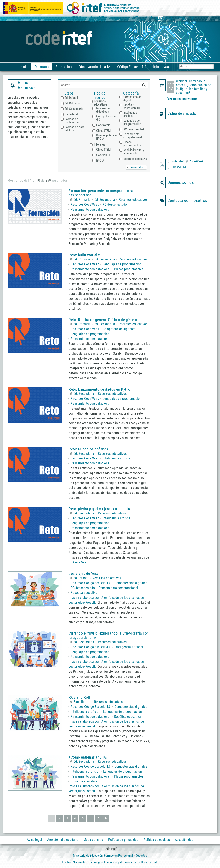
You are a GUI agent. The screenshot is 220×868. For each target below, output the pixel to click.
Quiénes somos (181, 182)
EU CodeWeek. (79, 562)
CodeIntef (176, 162)
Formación (63, 67)
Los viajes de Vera (84, 573)
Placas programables (129, 269)
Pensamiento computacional (90, 209)
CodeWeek (195, 162)
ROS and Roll (79, 697)
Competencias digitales (119, 329)
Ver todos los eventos (182, 99)
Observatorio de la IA (94, 67)
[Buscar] (196, 66)
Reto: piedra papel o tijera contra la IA (99, 509)
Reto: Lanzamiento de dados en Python (101, 389)
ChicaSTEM (176, 167)
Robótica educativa (84, 593)
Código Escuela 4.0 (131, 67)
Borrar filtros (138, 167)
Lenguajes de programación (122, 264)
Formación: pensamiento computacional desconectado (102, 193)
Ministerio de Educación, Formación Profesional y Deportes (110, 856)
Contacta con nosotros (187, 200)
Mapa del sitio (93, 840)
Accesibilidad (184, 840)
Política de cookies (157, 840)
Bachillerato (82, 702)
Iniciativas (161, 67)
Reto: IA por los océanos (89, 449)
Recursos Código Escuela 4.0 (91, 583)
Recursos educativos (133, 200)
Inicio (23, 67)
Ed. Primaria (82, 200)
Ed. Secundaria (105, 200)
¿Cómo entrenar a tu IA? (88, 757)
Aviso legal (34, 840)
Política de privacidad (123, 840)
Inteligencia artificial (117, 458)
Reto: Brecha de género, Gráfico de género (103, 320)
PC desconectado (115, 204)
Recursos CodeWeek (85, 204)
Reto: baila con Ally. (85, 255)
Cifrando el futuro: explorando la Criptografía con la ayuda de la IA (109, 635)
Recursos (41, 67)
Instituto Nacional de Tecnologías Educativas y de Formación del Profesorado (110, 862)
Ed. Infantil (81, 578)
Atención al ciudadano (63, 840)
